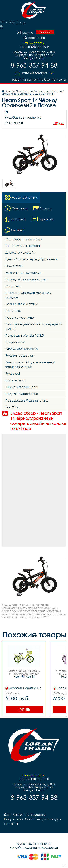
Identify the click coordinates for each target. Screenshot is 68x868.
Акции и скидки (49, 819)
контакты (59, 79)
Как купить (35, 79)
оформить (45, 32)
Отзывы (59, 123)
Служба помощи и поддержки (34, 848)
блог (47, 79)
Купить (24, 709)
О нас (30, 819)
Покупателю (13, 819)
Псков (21, 22)
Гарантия (19, 79)
